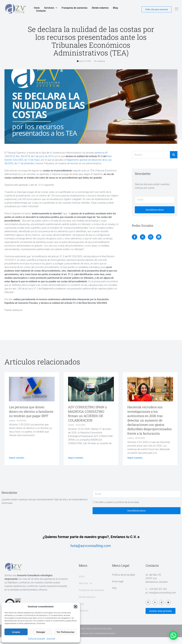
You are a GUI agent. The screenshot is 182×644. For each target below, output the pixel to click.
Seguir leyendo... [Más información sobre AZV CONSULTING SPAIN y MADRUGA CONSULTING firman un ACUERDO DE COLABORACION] (76, 464)
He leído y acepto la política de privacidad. (117, 509)
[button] (76, 607)
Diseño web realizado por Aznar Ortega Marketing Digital (91, 640)
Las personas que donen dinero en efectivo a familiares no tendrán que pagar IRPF (31, 418)
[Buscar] (174, 162)
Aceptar (16, 632)
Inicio (37, 8)
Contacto (41, 11)
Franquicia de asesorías (75, 8)
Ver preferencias (65, 632)
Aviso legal (51, 638)
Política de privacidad (37, 638)
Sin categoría (100, 68)
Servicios (51, 8)
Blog (115, 8)
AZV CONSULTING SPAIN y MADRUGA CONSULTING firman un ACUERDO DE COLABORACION (87, 420)
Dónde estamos (100, 8)
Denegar (41, 632)
